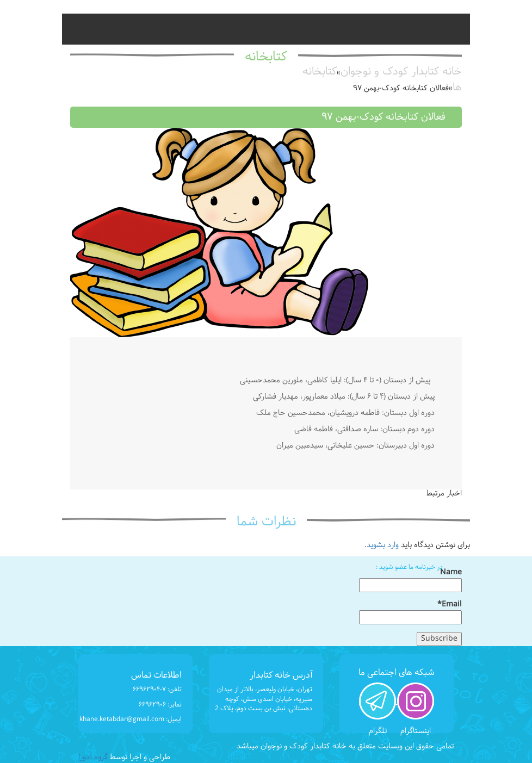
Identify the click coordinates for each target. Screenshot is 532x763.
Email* (410, 612)
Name (410, 580)
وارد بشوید (383, 545)
